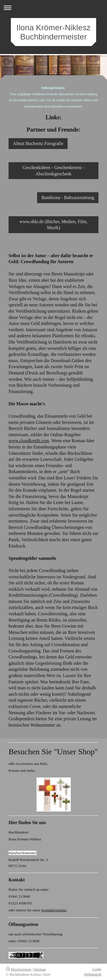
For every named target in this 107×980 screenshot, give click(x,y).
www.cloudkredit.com (29, 441)
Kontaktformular (54, 910)
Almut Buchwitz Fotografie (38, 143)
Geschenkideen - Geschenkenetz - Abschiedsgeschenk (53, 171)
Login (97, 969)
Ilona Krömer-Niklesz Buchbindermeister (54, 32)
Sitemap (40, 969)
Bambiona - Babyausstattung (68, 198)
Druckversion (18, 969)
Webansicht (93, 974)
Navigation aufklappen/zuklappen (53, 8)
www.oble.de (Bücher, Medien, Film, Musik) (53, 225)
